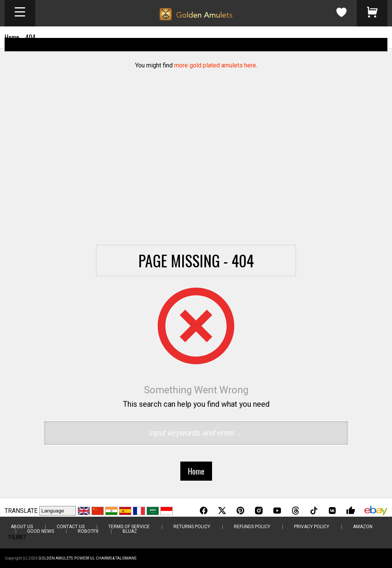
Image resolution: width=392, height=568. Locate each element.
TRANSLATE (21, 511)
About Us (22, 527)
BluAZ (130, 531)
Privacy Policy (312, 527)
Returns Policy (192, 527)
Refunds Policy (252, 527)
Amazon (363, 527)
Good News (41, 531)
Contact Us (71, 527)
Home (12, 37)
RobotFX (88, 531)
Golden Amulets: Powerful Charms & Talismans (87, 558)
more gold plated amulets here (215, 65)
